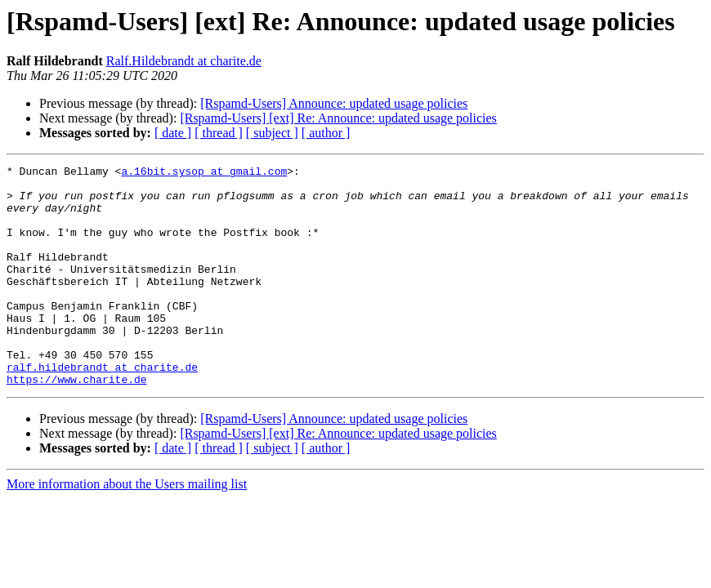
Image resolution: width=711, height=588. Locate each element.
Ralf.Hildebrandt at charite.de (184, 61)
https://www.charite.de (77, 423)
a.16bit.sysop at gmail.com (204, 173)
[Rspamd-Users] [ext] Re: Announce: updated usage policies (338, 118)
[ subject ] (272, 133)
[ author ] (326, 133)
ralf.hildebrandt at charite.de (102, 408)
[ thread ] (219, 133)
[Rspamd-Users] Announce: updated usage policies (334, 103)
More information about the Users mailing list (127, 528)
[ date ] (173, 133)
